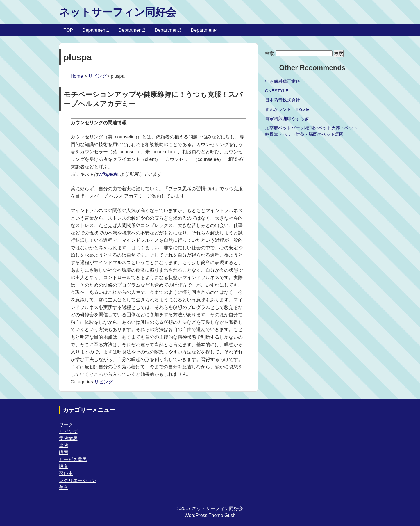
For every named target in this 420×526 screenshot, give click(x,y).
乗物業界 (68, 439)
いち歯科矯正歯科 (283, 81)
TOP (68, 30)
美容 (64, 487)
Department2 (132, 30)
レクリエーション (78, 480)
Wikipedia (109, 174)
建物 (64, 446)
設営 (64, 467)
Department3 (168, 30)
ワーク (66, 425)
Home (77, 76)
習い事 (66, 473)
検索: (270, 53)
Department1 (96, 30)
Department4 (204, 30)
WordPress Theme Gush (210, 515)
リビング (97, 76)
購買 (64, 453)
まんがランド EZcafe (287, 109)
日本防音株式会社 (283, 100)
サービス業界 (73, 460)
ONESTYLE (277, 91)
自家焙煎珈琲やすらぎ (287, 119)
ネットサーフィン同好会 (118, 12)
